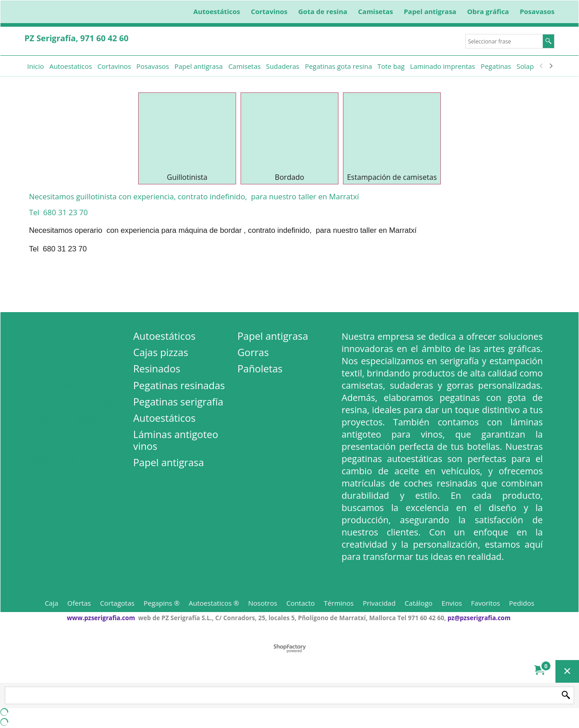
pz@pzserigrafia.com (479, 618)
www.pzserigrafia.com (101, 618)
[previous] (541, 66)
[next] (550, 66)
